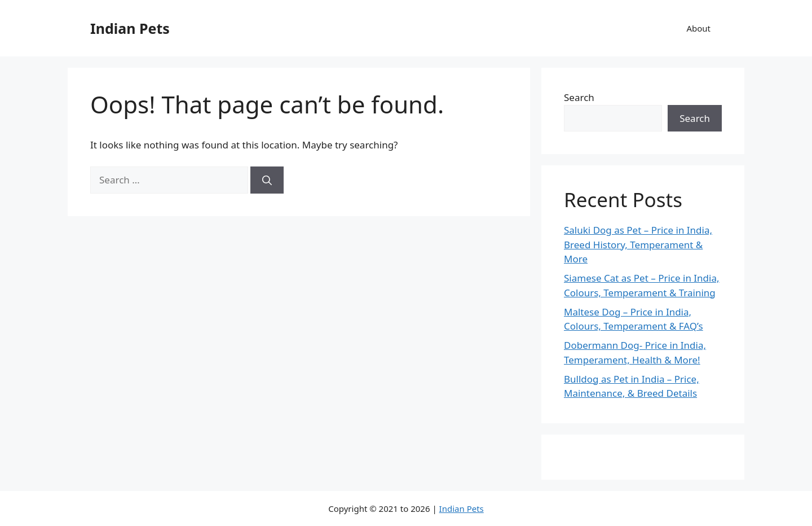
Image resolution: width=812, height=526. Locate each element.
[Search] (267, 180)
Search (579, 97)
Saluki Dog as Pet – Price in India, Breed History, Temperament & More (638, 244)
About (698, 28)
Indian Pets (130, 28)
